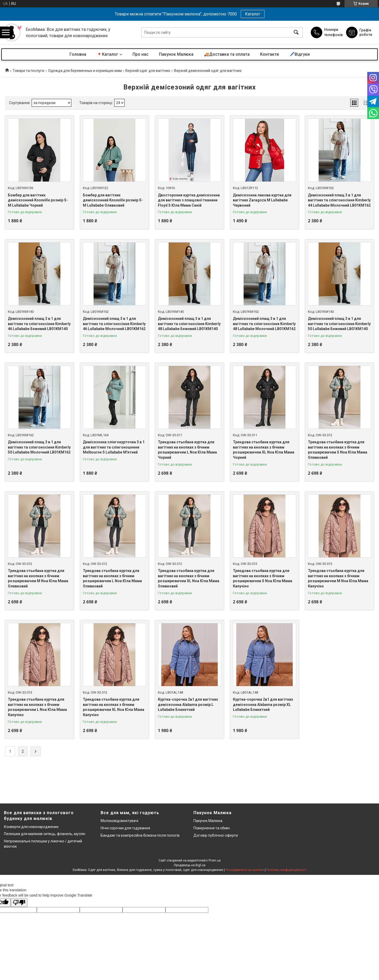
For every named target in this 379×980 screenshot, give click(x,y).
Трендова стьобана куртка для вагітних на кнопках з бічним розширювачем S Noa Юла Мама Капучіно (263, 578)
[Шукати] (296, 33)
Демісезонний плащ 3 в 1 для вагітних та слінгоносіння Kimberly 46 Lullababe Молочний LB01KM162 (114, 324)
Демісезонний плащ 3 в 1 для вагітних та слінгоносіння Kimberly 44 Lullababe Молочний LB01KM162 (339, 200)
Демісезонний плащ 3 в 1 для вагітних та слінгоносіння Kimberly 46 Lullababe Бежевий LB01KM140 (39, 324)
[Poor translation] (19, 903)
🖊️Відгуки (300, 54)
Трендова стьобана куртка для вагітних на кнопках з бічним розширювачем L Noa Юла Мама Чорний (187, 450)
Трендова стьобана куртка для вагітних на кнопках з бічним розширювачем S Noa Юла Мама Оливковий (338, 450)
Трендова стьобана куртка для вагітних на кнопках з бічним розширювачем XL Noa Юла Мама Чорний (264, 450)
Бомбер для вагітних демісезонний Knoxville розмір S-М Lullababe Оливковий (113, 200)
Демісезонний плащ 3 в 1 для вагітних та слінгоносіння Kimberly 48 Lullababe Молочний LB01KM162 (264, 324)
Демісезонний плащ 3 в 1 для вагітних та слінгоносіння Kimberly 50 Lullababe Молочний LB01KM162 (39, 447)
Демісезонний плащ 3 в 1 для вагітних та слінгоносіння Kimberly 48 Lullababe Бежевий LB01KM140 (189, 324)
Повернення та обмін (212, 828)
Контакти (269, 54)
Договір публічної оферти (216, 835)
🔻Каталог (107, 54)
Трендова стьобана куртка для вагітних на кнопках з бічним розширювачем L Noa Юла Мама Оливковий (112, 578)
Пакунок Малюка (176, 54)
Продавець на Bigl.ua (190, 865)
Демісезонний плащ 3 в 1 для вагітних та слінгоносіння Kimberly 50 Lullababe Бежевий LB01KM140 (339, 324)
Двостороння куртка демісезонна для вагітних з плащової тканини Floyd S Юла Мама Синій (189, 200)
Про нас (140, 54)
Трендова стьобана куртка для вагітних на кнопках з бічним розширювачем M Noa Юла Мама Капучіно (338, 578)
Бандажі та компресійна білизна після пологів (140, 835)
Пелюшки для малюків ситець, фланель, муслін (45, 834)
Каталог (253, 14)
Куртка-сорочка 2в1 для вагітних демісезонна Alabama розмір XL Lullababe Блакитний (263, 704)
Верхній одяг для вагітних (148, 71)
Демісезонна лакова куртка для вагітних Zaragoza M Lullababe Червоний (262, 200)
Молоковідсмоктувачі (119, 821)
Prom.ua (215, 860)
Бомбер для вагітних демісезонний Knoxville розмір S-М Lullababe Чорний (38, 200)
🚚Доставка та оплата (227, 54)
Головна (78, 54)
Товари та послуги (28, 71)
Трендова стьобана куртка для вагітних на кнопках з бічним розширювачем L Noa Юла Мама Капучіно (37, 707)
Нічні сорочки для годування (125, 828)
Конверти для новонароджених (31, 827)
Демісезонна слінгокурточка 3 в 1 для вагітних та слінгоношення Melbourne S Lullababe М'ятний (114, 447)
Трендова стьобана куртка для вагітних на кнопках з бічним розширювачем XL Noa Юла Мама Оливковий (189, 578)
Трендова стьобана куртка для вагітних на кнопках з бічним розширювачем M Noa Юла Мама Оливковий (38, 578)
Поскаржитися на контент (245, 870)
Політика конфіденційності (286, 870)
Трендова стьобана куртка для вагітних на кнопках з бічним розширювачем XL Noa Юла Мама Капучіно (114, 707)
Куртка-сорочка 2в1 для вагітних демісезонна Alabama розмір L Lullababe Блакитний (188, 704)
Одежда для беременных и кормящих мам (85, 71)
